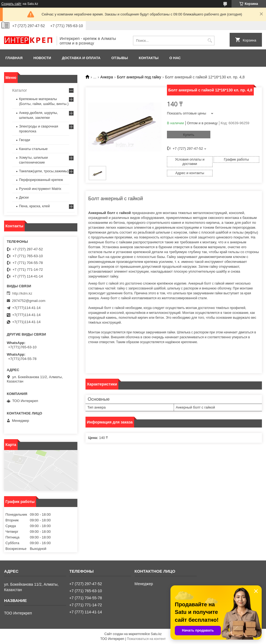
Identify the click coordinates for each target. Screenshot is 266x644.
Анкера (107, 77)
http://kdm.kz (22, 293)
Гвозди (25, 140)
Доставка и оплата (81, 58)
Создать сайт (11, 4)
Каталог (20, 90)
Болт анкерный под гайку (139, 77)
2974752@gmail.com (29, 301)
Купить (189, 135)
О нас (175, 58)
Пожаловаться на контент (146, 639)
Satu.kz (156, 634)
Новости (42, 58)
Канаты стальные (33, 149)
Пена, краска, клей (34, 206)
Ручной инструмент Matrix (40, 189)
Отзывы (120, 58)
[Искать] (210, 41)
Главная (14, 58)
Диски (24, 197)
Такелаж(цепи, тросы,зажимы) (44, 171)
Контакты (149, 58)
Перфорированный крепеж (41, 180)
